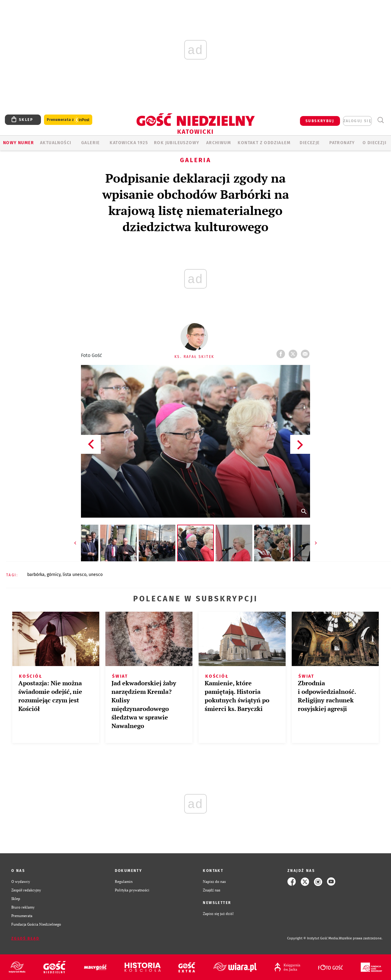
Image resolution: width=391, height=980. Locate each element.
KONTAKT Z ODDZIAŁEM (264, 143)
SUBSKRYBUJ (320, 121)
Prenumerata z (68, 120)
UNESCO (96, 575)
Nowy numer (18, 143)
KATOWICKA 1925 (129, 143)
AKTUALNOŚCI (56, 143)
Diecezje (310, 143)
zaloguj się (357, 121)
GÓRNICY (54, 575)
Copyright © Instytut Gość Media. (313, 938)
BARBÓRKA (36, 575)
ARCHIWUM (219, 143)
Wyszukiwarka (380, 120)
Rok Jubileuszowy (177, 143)
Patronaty (342, 143)
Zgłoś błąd (25, 938)
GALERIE (91, 143)
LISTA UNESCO (75, 575)
